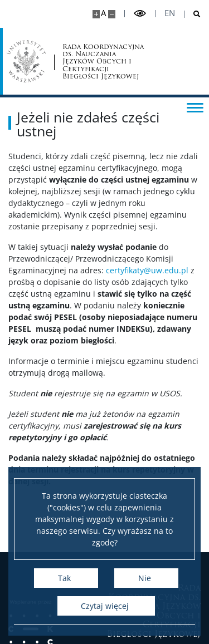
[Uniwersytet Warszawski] (26, 61)
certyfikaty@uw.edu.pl (147, 270)
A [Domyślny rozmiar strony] (103, 13)
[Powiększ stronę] (96, 14)
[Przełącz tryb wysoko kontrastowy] (140, 14)
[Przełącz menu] (195, 107)
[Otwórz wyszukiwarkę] (193, 14)
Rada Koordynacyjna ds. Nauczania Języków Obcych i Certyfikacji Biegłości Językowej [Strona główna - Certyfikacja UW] (103, 61)
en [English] (170, 13)
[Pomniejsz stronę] (112, 14)
